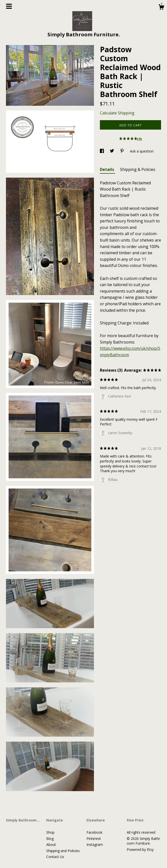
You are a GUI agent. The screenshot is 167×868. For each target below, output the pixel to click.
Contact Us (55, 857)
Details (107, 169)
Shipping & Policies (138, 169)
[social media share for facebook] (102, 151)
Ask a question (142, 151)
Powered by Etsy (140, 849)
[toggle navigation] (9, 6)
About (51, 844)
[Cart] (161, 8)
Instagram (95, 844)
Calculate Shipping (117, 113)
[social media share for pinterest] (123, 151)
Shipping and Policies (63, 851)
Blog (50, 839)
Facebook (94, 832)
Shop (50, 832)
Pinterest (94, 839)
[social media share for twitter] (112, 151)
